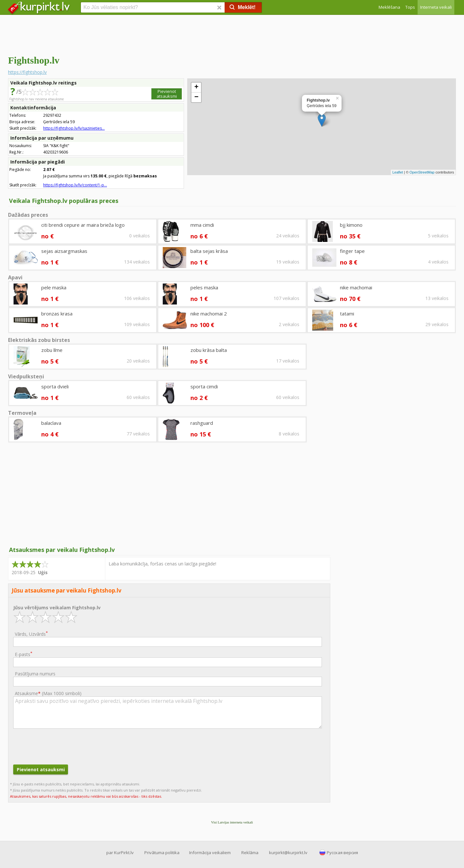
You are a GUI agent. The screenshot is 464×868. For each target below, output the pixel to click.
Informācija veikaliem (210, 853)
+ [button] (196, 87)
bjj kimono (351, 225)
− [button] (196, 97)
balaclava (51, 423)
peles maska (204, 287)
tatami (347, 314)
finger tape (352, 251)
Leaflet (398, 172)
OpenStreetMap (422, 172)
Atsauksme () (48, 693)
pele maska (54, 287)
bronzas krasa (57, 314)
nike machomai (356, 287)
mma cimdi (202, 225)
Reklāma (250, 853)
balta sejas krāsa (209, 251)
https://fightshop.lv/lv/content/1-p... (75, 185)
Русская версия (342, 853)
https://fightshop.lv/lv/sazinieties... (74, 128)
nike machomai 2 (209, 314)
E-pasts (24, 654)
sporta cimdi (204, 386)
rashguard (202, 423)
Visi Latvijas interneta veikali (232, 822)
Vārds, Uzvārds (31, 634)
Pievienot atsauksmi (167, 94)
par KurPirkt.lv (120, 853)
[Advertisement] (232, 34)
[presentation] (62, 746)
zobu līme (52, 350)
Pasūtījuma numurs (35, 674)
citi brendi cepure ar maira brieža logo (83, 225)
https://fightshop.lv (27, 72)
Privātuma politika (162, 853)
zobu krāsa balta (209, 350)
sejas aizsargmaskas (64, 251)
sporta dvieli (55, 386)
